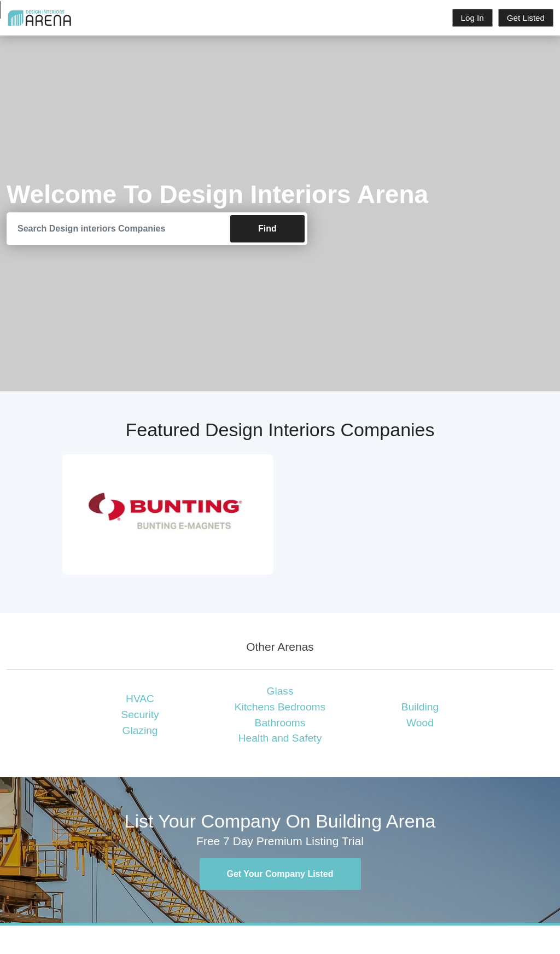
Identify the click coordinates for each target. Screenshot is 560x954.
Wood (420, 723)
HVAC (140, 699)
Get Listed (526, 18)
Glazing (140, 730)
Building (420, 707)
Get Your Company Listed (280, 874)
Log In (472, 18)
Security (140, 715)
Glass (280, 691)
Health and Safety (280, 738)
